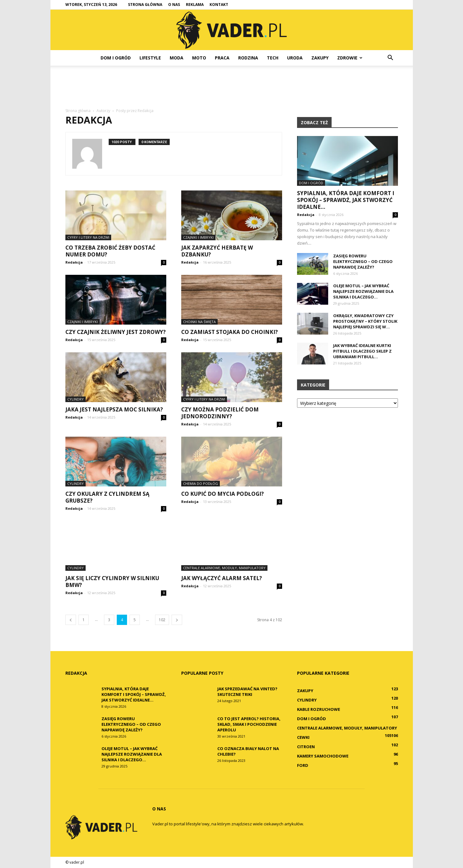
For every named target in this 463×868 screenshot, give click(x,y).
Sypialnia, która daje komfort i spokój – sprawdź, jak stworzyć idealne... (346, 200)
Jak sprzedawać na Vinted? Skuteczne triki (247, 692)
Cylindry (76, 399)
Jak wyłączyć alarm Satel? (222, 578)
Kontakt (219, 5)
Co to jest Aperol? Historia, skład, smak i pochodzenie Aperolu (249, 724)
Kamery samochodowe (323, 756)
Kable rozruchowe (319, 709)
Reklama (195, 5)
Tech (273, 58)
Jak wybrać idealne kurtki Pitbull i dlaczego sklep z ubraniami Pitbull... (362, 351)
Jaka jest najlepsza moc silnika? (114, 409)
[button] (390, 58)
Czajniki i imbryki (198, 237)
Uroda (295, 58)
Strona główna (145, 5)
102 (162, 620)
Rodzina (248, 58)
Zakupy (320, 58)
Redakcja (74, 262)
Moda (177, 58)
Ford (303, 765)
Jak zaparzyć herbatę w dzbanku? (217, 251)
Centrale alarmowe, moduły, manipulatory (224, 568)
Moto (199, 58)
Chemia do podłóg (201, 483)
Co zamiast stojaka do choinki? (229, 332)
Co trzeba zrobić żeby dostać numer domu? (110, 251)
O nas (174, 5)
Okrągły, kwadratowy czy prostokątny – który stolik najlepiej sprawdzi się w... (365, 321)
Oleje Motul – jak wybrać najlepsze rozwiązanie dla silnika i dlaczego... (363, 291)
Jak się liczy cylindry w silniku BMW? (112, 582)
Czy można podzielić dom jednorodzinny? (220, 413)
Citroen (306, 747)
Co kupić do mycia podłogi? (222, 494)
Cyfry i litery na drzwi (88, 237)
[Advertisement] (232, 87)
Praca (222, 58)
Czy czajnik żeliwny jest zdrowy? (116, 332)
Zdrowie (350, 58)
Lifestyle (150, 58)
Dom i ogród (116, 58)
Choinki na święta (199, 322)
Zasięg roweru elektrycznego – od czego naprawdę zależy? (363, 261)
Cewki (303, 737)
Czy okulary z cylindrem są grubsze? (107, 497)
